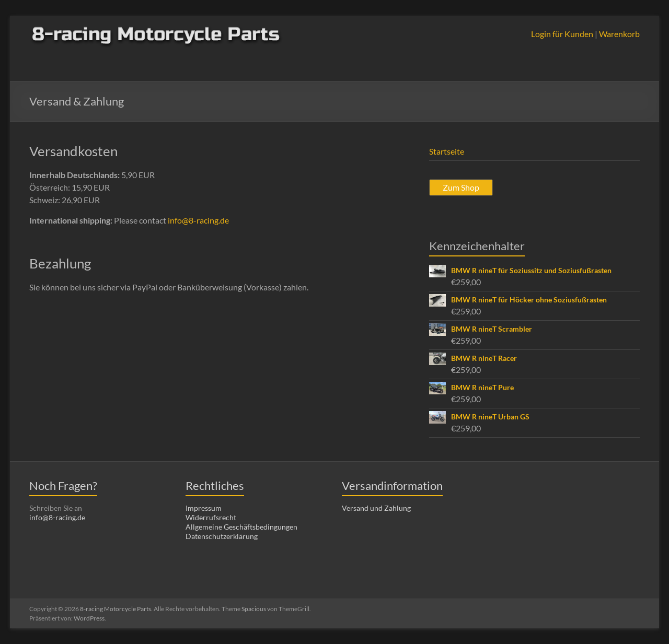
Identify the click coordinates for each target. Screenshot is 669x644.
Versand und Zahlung (376, 508)
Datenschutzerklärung (222, 536)
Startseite (447, 151)
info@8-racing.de (198, 220)
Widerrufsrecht (211, 517)
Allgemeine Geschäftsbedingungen (241, 527)
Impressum (204, 508)
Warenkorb (619, 34)
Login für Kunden (562, 34)
